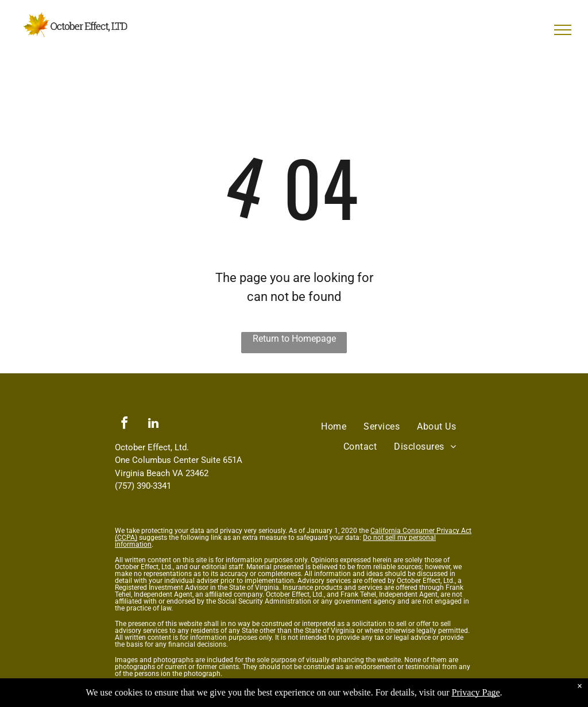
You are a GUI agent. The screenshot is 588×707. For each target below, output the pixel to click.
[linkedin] (153, 425)
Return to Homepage (294, 339)
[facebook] (124, 425)
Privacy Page (476, 692)
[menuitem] (334, 427)
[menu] (563, 30)
